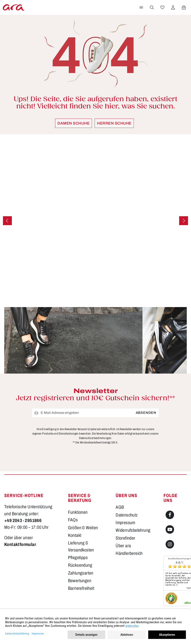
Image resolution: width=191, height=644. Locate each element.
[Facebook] (170, 515)
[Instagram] (170, 544)
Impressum (125, 523)
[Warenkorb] (184, 7)
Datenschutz (127, 515)
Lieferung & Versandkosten (81, 546)
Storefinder (125, 538)
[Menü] (141, 7)
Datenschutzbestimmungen (95, 438)
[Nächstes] (184, 221)
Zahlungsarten (81, 573)
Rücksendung (80, 565)
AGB (120, 507)
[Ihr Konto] (173, 7)
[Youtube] (170, 529)
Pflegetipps (78, 558)
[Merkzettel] (162, 7)
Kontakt (75, 535)
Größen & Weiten (83, 528)
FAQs (73, 520)
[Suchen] (152, 7)
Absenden (146, 413)
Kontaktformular (20, 544)
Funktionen (78, 512)
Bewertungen (80, 581)
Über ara (123, 546)
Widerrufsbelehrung (133, 530)
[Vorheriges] (7, 221)
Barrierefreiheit (81, 588)
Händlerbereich (129, 553)
